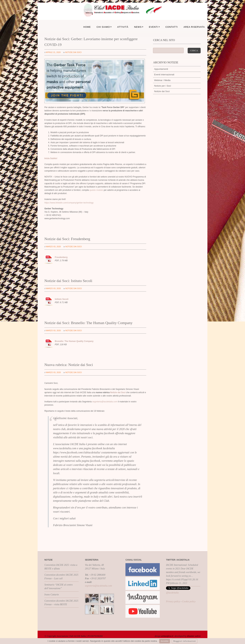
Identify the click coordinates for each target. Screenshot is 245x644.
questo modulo (96, 190)
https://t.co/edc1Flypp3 (177, 580)
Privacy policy (173, 601)
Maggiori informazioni (185, 641)
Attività (123, 27)
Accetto (165, 641)
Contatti (172, 27)
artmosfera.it (167, 636)
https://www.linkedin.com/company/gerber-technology (69, 203)
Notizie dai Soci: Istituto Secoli (68, 281)
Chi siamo (104, 27)
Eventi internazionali (164, 75)
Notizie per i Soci (163, 86)
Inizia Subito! (51, 158)
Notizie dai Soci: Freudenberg (67, 239)
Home (87, 27)
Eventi (154, 27)
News (139, 27)
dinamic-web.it (194, 636)
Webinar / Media (162, 80)
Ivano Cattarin (52, 595)
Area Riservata (194, 27)
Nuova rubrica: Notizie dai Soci (69, 365)
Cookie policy (189, 601)
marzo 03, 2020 (53, 247)
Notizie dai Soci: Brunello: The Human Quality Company (88, 323)
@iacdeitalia (172, 593)
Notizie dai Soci (73, 52)
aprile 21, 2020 (53, 52)
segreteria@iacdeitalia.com (105, 402)
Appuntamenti (161, 69)
